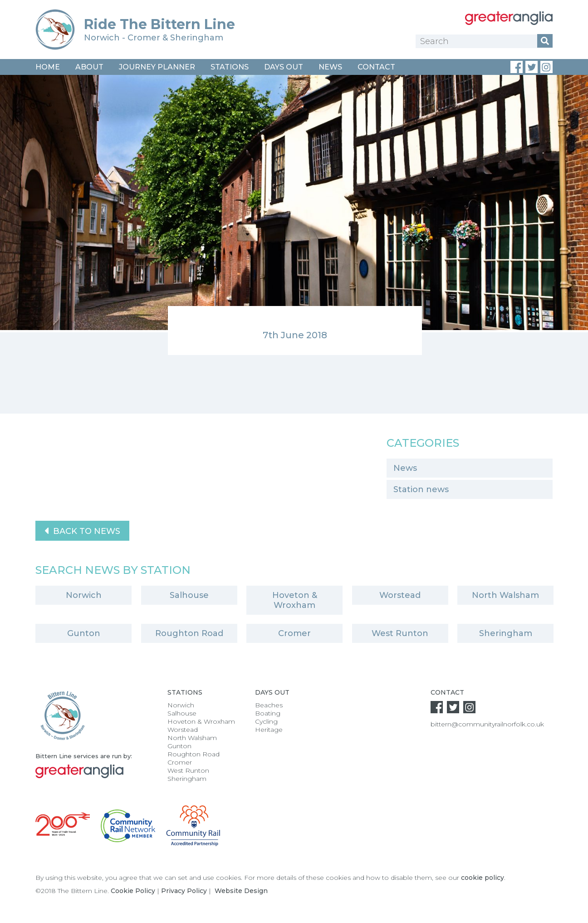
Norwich (84, 595)
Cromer (294, 633)
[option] (294, 215)
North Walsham (505, 595)
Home (48, 67)
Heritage (269, 730)
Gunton (84, 633)
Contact (376, 67)
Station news (421, 489)
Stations (230, 67)
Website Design (241, 891)
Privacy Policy (184, 891)
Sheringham (506, 633)
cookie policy (483, 878)
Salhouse (189, 595)
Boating (268, 713)
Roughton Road (189, 633)
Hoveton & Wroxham (295, 600)
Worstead (400, 595)
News (330, 67)
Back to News (82, 531)
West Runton (400, 633)
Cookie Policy (133, 891)
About (89, 67)
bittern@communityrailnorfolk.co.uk (487, 724)
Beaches (269, 705)
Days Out (284, 67)
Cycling (266, 721)
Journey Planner (157, 67)
